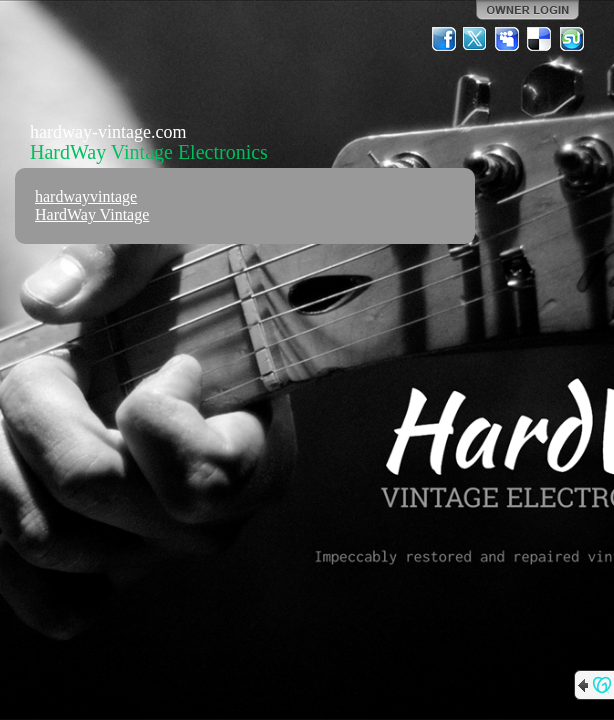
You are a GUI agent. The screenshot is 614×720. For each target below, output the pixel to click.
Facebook (444, 39)
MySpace (508, 39)
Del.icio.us (540, 39)
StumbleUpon (572, 39)
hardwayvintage (86, 196)
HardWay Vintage (92, 214)
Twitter (476, 39)
